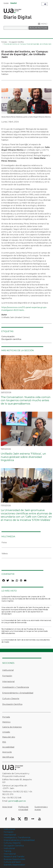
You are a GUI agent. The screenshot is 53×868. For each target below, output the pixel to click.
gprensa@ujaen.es (17, 801)
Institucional (8, 670)
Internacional (8, 682)
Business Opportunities (14, 859)
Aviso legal (7, 807)
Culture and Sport (12, 862)
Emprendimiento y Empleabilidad (18, 693)
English (6, 3)
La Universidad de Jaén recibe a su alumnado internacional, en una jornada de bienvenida (26, 621)
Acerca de (7, 752)
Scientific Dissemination (14, 865)
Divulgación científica (11, 339)
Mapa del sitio (9, 737)
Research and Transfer (14, 857)
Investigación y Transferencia (16, 687)
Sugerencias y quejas (41, 808)
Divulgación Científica (16, 42)
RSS (4, 742)
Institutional (9, 848)
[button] (26, 102)
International (10, 854)
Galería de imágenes (12, 727)
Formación (7, 676)
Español (14, 3)
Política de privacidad (23, 808)
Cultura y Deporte (11, 699)
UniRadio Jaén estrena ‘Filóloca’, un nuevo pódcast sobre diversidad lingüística (23, 457)
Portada (4, 42)
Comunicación (8, 337)
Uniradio (6, 732)
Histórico (6, 722)
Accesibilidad (8, 747)
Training (7, 851)
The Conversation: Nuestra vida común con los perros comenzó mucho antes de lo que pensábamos (26, 400)
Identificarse (8, 757)
